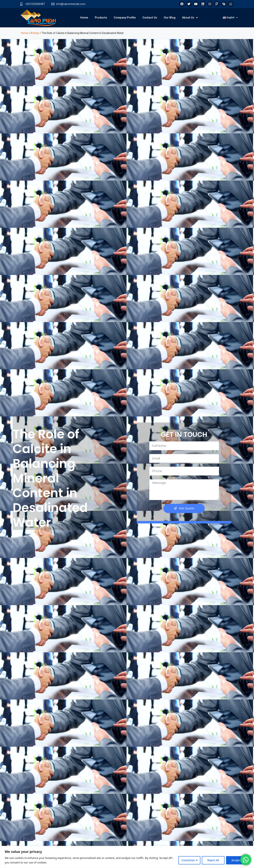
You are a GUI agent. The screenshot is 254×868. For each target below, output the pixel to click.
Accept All (238, 860)
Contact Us (150, 18)
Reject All (213, 860)
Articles (35, 33)
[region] (127, 857)
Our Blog (170, 18)
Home (84, 18)
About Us (190, 18)
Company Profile (125, 18)
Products (101, 18)
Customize (188, 860)
